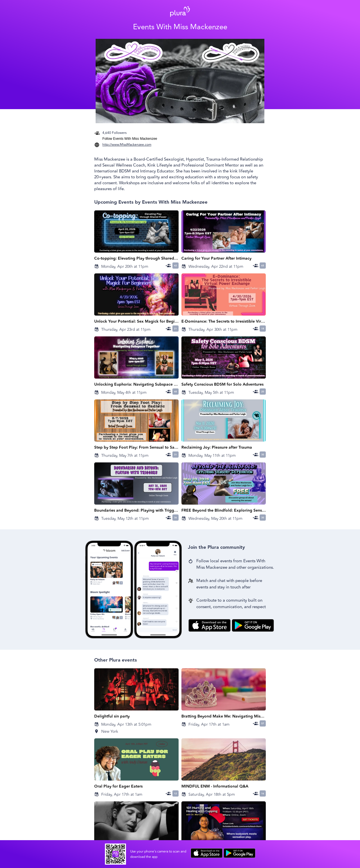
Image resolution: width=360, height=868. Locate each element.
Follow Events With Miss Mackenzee (130, 139)
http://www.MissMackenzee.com (127, 145)
